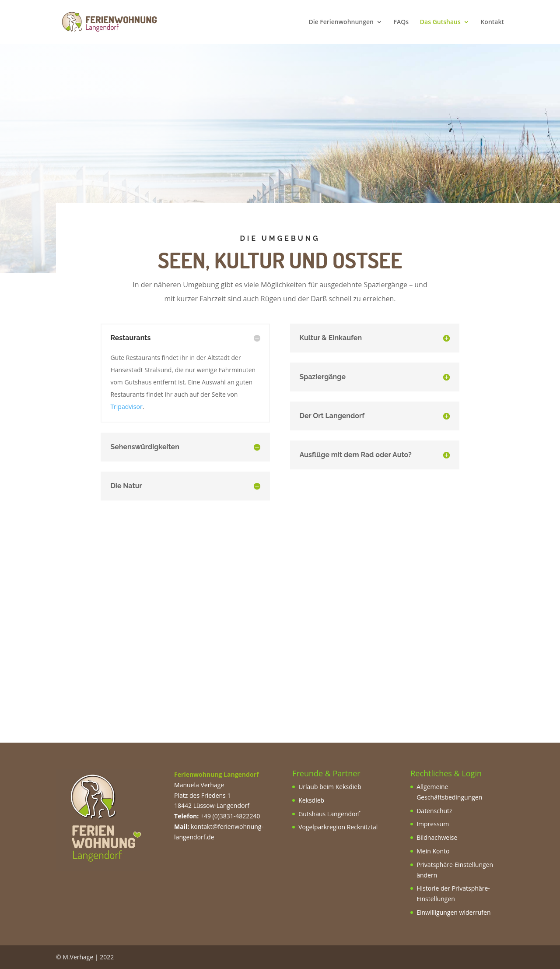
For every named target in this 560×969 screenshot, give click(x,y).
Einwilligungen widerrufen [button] (453, 912)
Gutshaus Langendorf (329, 814)
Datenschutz (434, 811)
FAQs (401, 22)
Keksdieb (311, 800)
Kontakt (492, 22)
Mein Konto (433, 851)
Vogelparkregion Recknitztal (338, 827)
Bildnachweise (437, 837)
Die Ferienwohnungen (341, 22)
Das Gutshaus (440, 22)
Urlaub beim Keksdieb (330, 787)
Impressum (433, 824)
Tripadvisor (126, 407)
